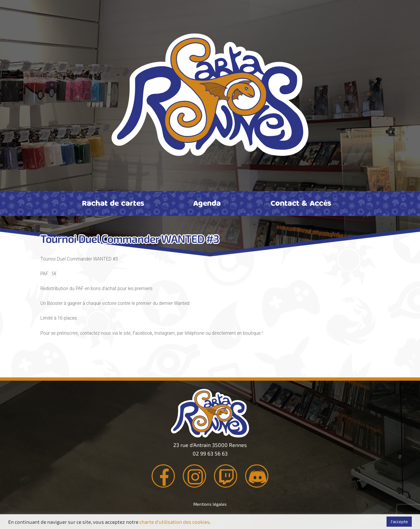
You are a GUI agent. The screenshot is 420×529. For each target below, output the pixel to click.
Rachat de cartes (113, 203)
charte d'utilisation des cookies (175, 522)
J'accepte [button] (399, 521)
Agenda (207, 203)
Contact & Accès (301, 203)
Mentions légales (210, 506)
